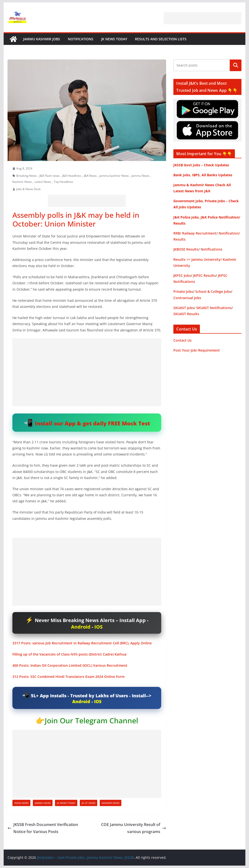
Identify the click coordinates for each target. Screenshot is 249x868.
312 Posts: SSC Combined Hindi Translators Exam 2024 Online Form (68, 677)
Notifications (81, 39)
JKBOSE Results (186, 249)
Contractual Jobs (187, 298)
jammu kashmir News (114, 176)
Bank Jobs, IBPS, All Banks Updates (203, 175)
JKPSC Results (204, 275)
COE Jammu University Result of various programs (134, 828)
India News (21, 803)
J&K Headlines (72, 176)
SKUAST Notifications (214, 308)
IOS (98, 627)
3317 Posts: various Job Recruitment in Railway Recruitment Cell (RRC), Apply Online (82, 643)
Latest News (43, 182)
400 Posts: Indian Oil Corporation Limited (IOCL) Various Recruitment (70, 665)
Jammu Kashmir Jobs (42, 39)
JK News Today (114, 39)
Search (236, 65)
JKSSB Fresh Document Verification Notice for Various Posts (43, 828)
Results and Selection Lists (161, 39)
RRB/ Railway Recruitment (195, 233)
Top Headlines (63, 182)
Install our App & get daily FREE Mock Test (92, 423)
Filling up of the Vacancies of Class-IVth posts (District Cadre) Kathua (69, 654)
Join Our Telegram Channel (91, 721)
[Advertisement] (203, 18)
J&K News (90, 176)
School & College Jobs (213, 291)
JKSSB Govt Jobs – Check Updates (201, 165)
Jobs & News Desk (28, 189)
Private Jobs (183, 291)
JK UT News (89, 803)
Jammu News (140, 176)
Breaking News (27, 176)
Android (81, 627)
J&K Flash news (49, 176)
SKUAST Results (186, 314)
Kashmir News (22, 182)
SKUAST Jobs (184, 308)
